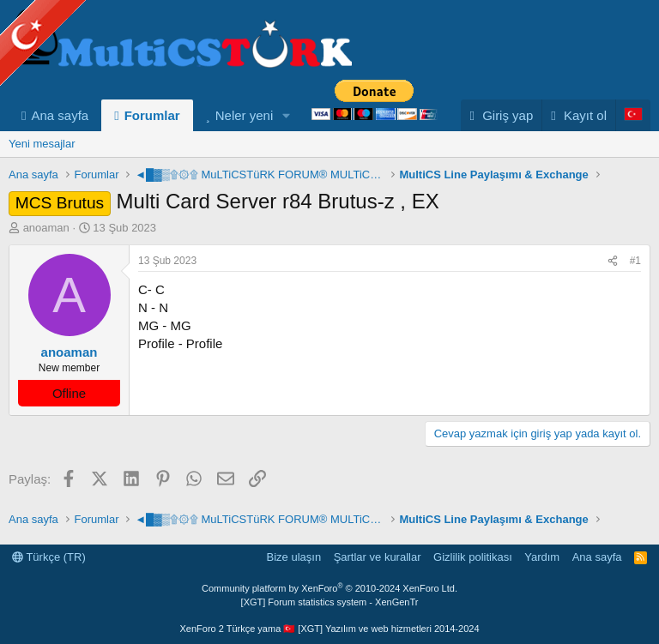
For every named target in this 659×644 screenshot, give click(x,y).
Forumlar (152, 115)
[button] (287, 115)
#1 (635, 261)
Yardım (542, 557)
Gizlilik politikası (473, 557)
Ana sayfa (60, 115)
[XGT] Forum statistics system (330, 602)
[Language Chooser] (633, 115)
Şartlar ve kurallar (378, 557)
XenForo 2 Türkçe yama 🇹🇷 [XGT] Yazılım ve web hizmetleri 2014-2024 (329, 629)
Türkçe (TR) (49, 557)
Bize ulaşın (294, 557)
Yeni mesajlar (42, 144)
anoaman (46, 228)
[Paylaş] (613, 261)
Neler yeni (245, 115)
